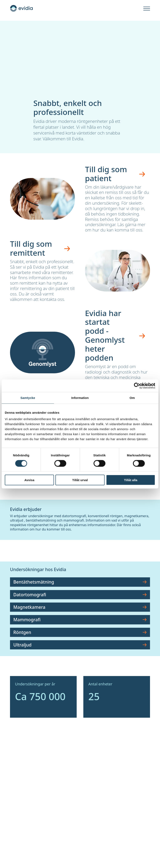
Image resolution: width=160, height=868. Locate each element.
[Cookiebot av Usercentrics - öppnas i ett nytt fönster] (137, 386)
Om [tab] (132, 398)
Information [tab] (80, 398)
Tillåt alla (131, 480)
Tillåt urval (80, 480)
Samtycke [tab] (28, 398)
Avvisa (29, 480)
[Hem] (21, 8)
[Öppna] (147, 9)
